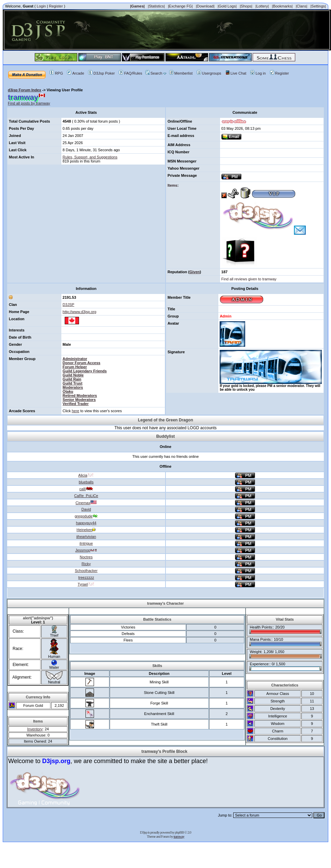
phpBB (179, 832)
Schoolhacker (86, 571)
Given (195, 272)
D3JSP (68, 305)
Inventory (35, 729)
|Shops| (246, 6)
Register (56, 6)
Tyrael (86, 584)
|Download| (205, 6)
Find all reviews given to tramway (249, 279)
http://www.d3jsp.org (80, 312)
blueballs (86, 482)
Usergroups (209, 73)
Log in (258, 73)
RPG (56, 73)
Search (154, 73)
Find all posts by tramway (29, 103)
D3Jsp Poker (101, 73)
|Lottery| (262, 6)
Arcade (76, 73)
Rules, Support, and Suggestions (90, 157)
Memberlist (181, 73)
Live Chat (236, 73)
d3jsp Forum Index (25, 90)
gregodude (86, 516)
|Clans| (301, 6)
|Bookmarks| (282, 6)
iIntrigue (86, 543)
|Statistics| (156, 6)
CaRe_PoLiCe (86, 496)
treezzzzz (86, 577)
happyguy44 (86, 523)
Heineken (86, 530)
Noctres (86, 557)
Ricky (86, 564)
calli (86, 489)
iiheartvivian (86, 537)
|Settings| (318, 6)
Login (41, 6)
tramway (179, 836)
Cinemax (86, 503)
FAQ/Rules (130, 73)
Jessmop (86, 550)
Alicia (86, 475)
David (86, 509)
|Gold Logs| (227, 6)
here (76, 411)
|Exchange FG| (180, 6)
